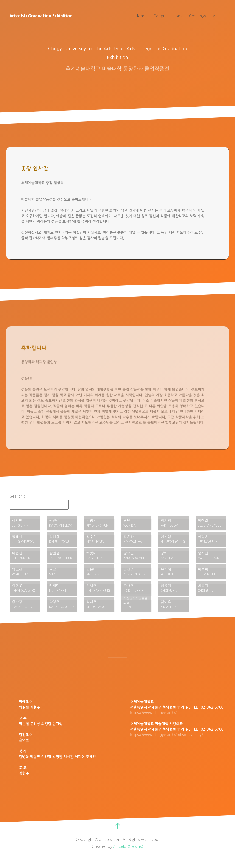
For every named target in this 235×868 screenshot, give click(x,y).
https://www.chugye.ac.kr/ (153, 713)
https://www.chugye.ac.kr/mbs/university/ (166, 735)
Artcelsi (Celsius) (128, 846)
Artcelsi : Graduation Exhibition (41, 15)
